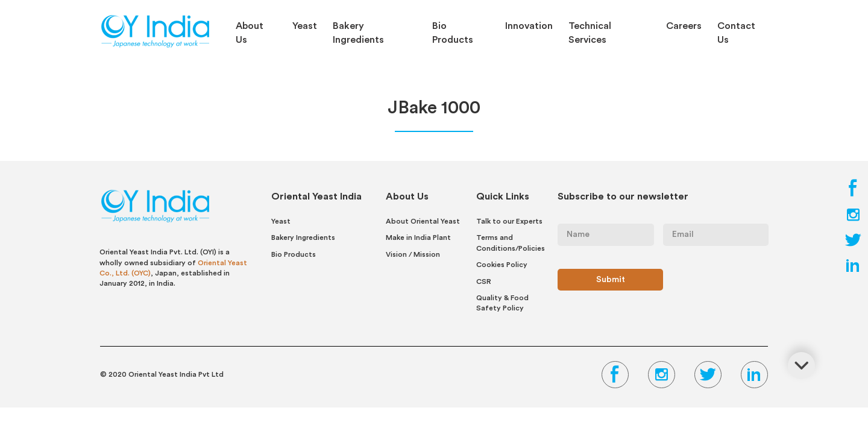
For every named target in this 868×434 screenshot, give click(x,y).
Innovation (529, 26)
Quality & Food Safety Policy (502, 303)
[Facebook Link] (853, 193)
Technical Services (590, 33)
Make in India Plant (418, 237)
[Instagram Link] (853, 218)
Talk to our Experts (509, 221)
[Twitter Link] (853, 244)
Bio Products (453, 33)
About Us (250, 33)
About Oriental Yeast (423, 221)
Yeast (305, 26)
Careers (684, 26)
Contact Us (736, 33)
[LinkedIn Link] (853, 269)
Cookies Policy (502, 265)
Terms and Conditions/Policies (511, 243)
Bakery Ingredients (358, 33)
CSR (484, 281)
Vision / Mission (413, 254)
